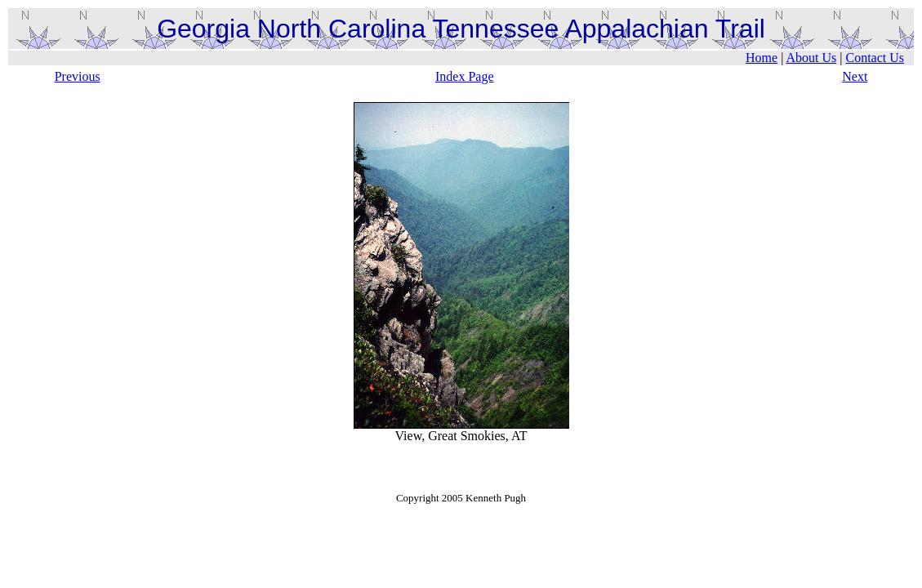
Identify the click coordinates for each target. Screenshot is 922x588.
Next (855, 76)
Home (762, 58)
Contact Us (875, 58)
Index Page (465, 76)
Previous (78, 76)
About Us (811, 58)
